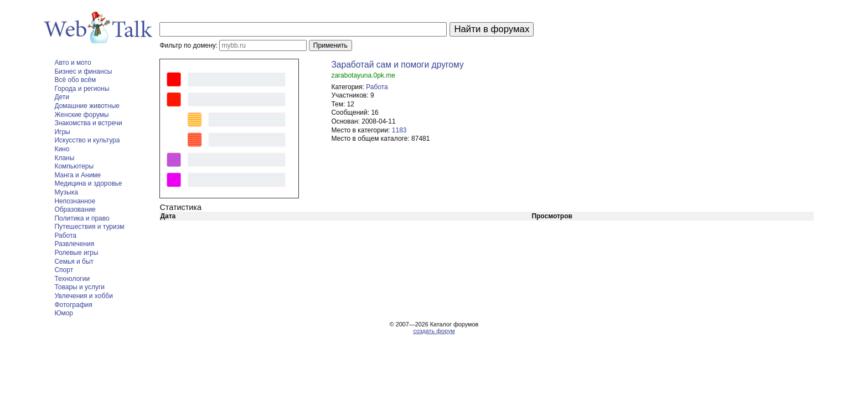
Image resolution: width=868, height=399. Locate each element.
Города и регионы (82, 89)
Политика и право (82, 218)
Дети (62, 97)
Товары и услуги (79, 287)
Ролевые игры (76, 253)
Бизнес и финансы (83, 71)
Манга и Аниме (77, 175)
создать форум (434, 331)
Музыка (66, 192)
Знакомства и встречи (88, 123)
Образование (75, 209)
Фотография (73, 305)
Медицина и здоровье (88, 183)
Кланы (64, 158)
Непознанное (75, 201)
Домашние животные (87, 106)
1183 (399, 130)
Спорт (64, 270)
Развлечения (74, 244)
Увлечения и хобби (83, 296)
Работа (65, 236)
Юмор (64, 313)
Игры (62, 132)
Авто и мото (73, 63)
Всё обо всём (75, 80)
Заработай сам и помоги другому (397, 65)
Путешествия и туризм (89, 227)
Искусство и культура (87, 140)
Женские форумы (81, 115)
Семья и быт (74, 262)
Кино (62, 149)
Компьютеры (74, 166)
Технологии (72, 279)
